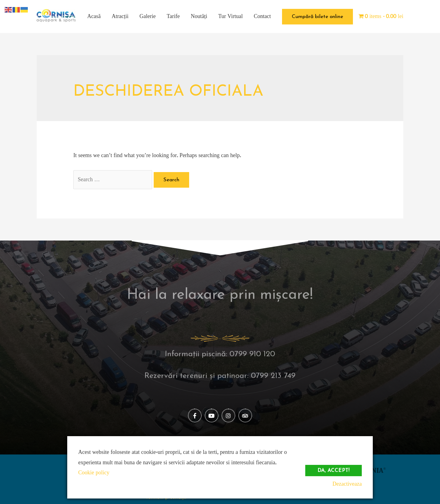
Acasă (94, 16)
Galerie (148, 16)
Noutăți (199, 16)
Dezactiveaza (347, 484)
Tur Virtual (230, 16)
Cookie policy (94, 473)
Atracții (120, 16)
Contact (262, 16)
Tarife (173, 16)
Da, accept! (334, 471)
